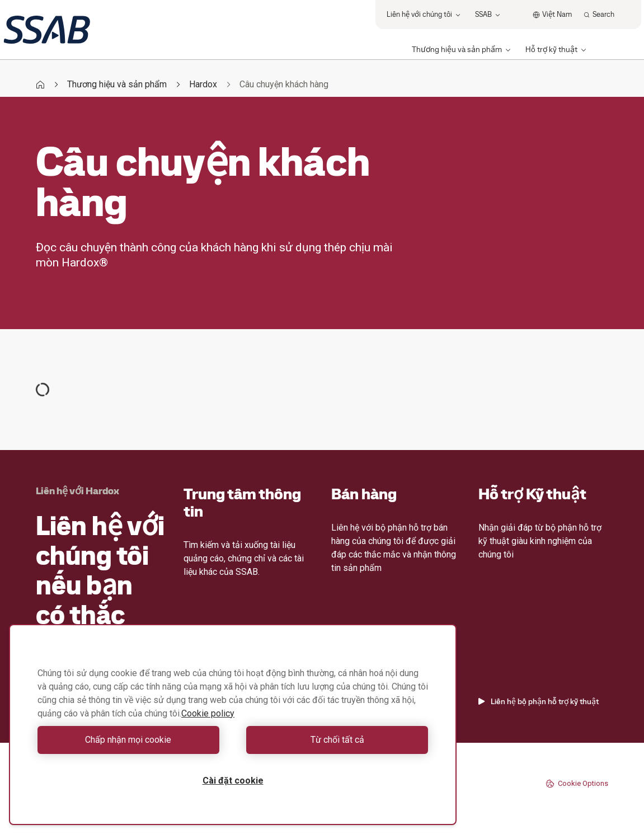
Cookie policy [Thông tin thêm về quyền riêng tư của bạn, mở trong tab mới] (208, 713)
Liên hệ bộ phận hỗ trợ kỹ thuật (539, 701)
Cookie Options (577, 784)
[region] (233, 725)
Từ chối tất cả (333, 740)
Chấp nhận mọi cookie (133, 740)
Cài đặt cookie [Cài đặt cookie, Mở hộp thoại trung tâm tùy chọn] (233, 781)
